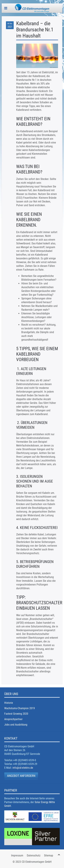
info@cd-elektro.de (23, 768)
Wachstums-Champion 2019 (20, 708)
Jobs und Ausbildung (16, 725)
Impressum (17, 855)
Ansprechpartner (13, 719)
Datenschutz (34, 855)
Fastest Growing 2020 (16, 714)
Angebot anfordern (21, 776)
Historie (9, 703)
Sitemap (49, 855)
